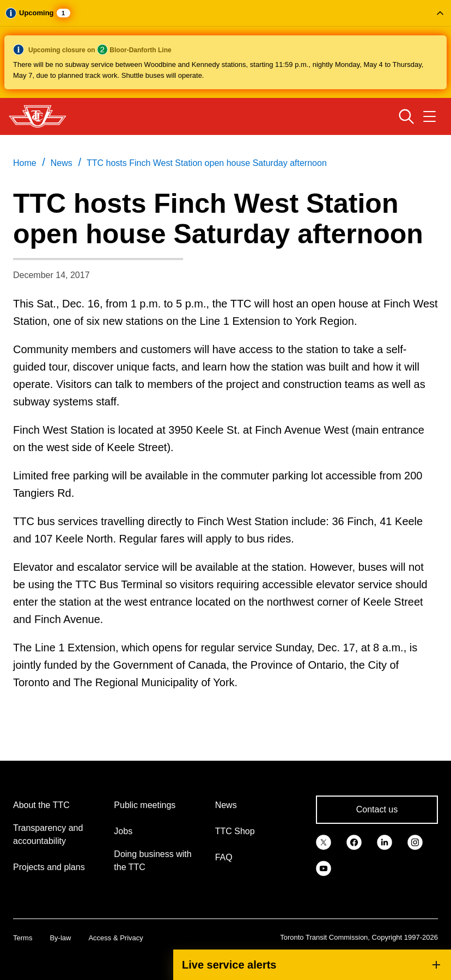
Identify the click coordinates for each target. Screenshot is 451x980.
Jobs (123, 831)
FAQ (224, 857)
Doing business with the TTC (153, 861)
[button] (225, 49)
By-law (60, 938)
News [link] (62, 163)
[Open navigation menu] (429, 116)
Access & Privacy (115, 938)
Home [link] (25, 163)
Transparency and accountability (48, 834)
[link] (324, 841)
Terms (23, 938)
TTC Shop (235, 831)
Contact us (377, 809)
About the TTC (41, 805)
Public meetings (145, 805)
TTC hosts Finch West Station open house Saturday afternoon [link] (207, 163)
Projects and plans (49, 867)
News (226, 805)
